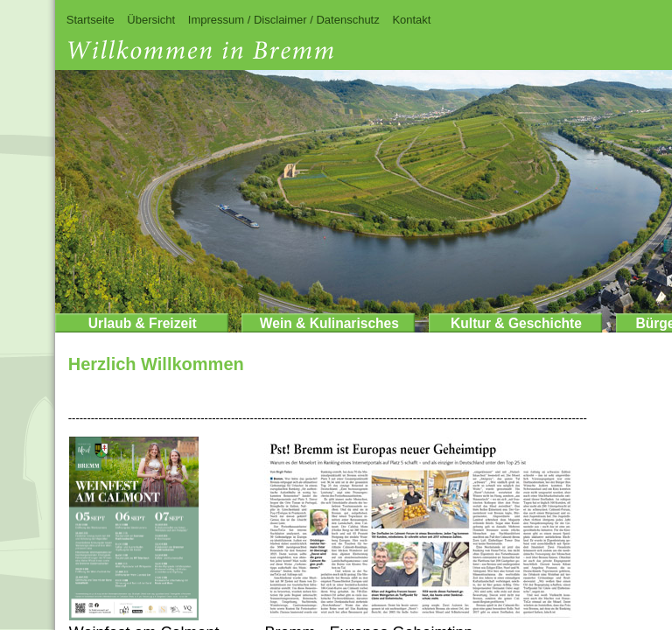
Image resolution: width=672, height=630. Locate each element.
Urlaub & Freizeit (143, 323)
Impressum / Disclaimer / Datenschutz (284, 20)
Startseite (91, 20)
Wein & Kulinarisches (329, 323)
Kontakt (411, 20)
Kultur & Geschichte (516, 323)
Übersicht (151, 20)
